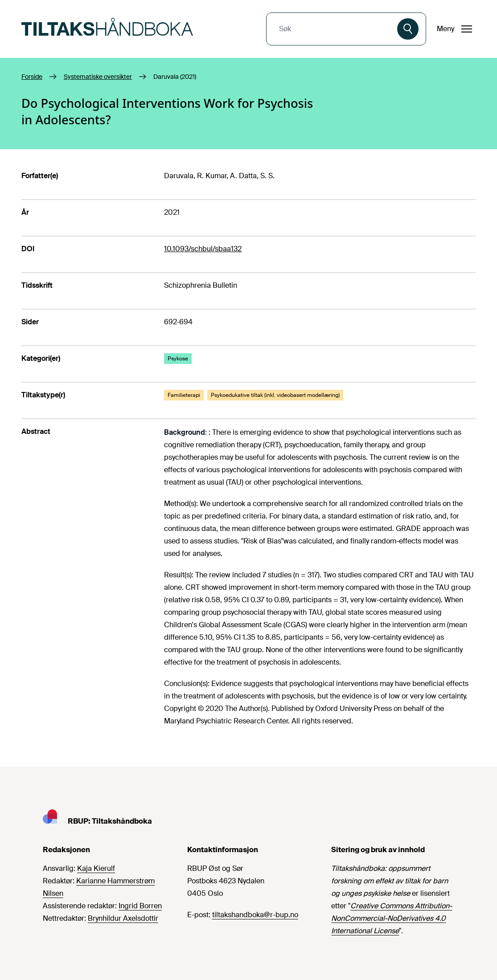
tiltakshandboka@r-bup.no (255, 915)
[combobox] (333, 29)
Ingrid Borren (140, 906)
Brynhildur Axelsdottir (123, 918)
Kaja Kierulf (96, 868)
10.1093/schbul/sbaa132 (203, 249)
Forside (32, 77)
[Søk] (408, 29)
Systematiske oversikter (98, 77)
